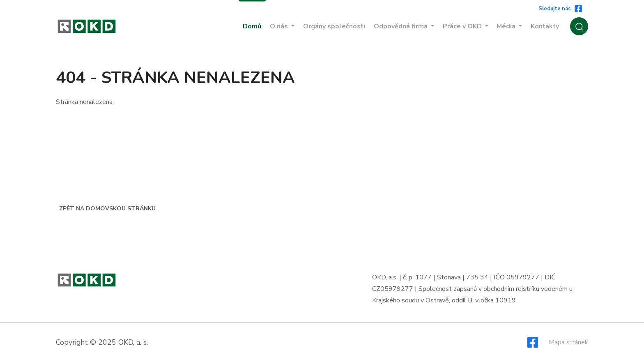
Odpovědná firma (401, 26)
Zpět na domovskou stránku (107, 209)
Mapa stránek (568, 342)
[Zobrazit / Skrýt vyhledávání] (579, 26)
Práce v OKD (463, 26)
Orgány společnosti (334, 26)
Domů (252, 26)
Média (507, 26)
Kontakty (545, 26)
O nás (280, 26)
